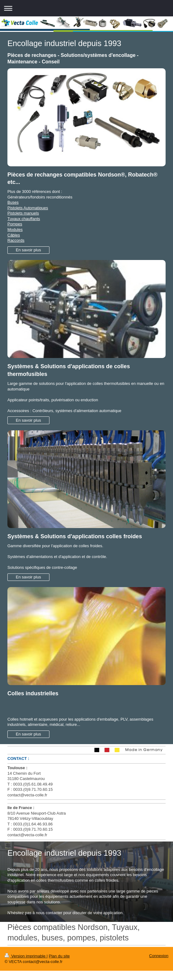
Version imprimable (26, 956)
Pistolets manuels (23, 213)
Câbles (14, 235)
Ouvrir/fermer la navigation (86, 8)
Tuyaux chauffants (24, 219)
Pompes (15, 224)
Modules (15, 230)
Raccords (16, 240)
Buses (13, 202)
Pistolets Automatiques (28, 208)
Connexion (159, 956)
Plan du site (59, 956)
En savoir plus (28, 250)
